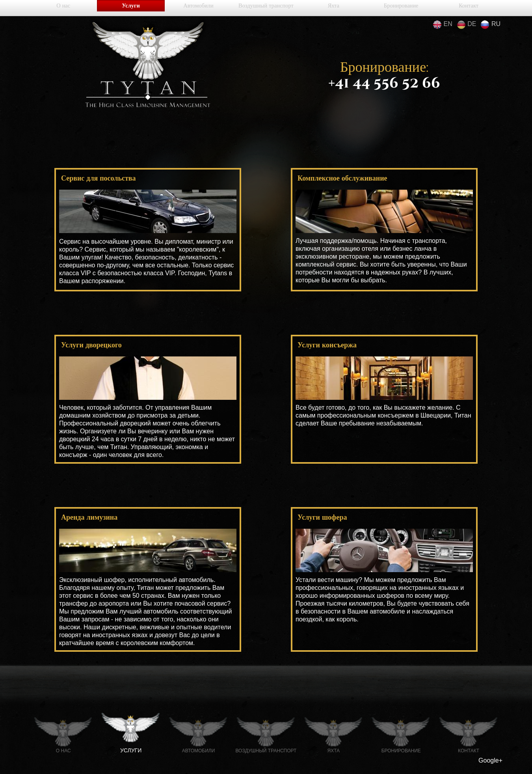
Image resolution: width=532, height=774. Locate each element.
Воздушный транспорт (266, 8)
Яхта (334, 8)
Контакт (469, 8)
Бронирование (401, 8)
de (466, 24)
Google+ (490, 760)
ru (490, 24)
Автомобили (198, 8)
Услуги (131, 8)
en (442, 24)
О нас (63, 8)
